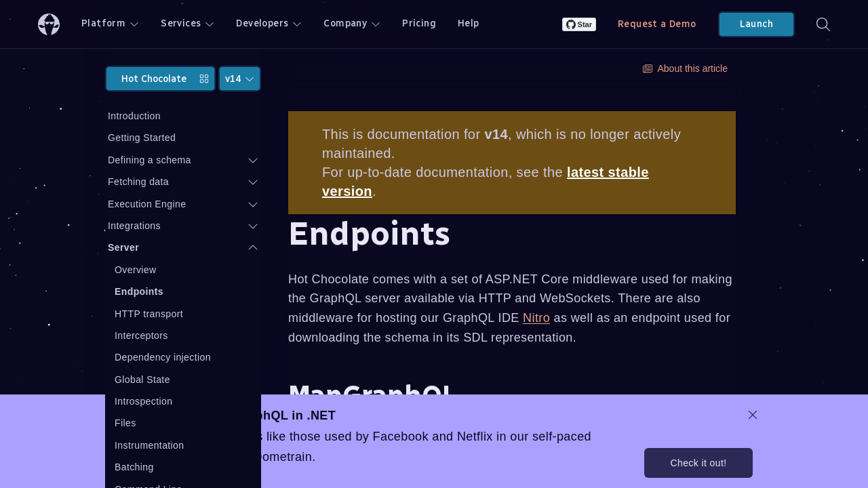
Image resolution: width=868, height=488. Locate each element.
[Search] (823, 24)
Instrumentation (150, 445)
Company (352, 23)
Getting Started (142, 138)
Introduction (134, 116)
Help (469, 23)
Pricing (419, 23)
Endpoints (139, 291)
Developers (269, 23)
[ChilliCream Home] (49, 24)
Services (188, 23)
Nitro (536, 318)
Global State (142, 380)
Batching (134, 467)
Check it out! (698, 463)
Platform (110, 23)
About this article (686, 68)
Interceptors (141, 335)
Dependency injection (163, 357)
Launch (756, 24)
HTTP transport (149, 314)
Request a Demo (657, 24)
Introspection (143, 401)
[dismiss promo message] (753, 415)
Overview (136, 270)
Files (125, 423)
